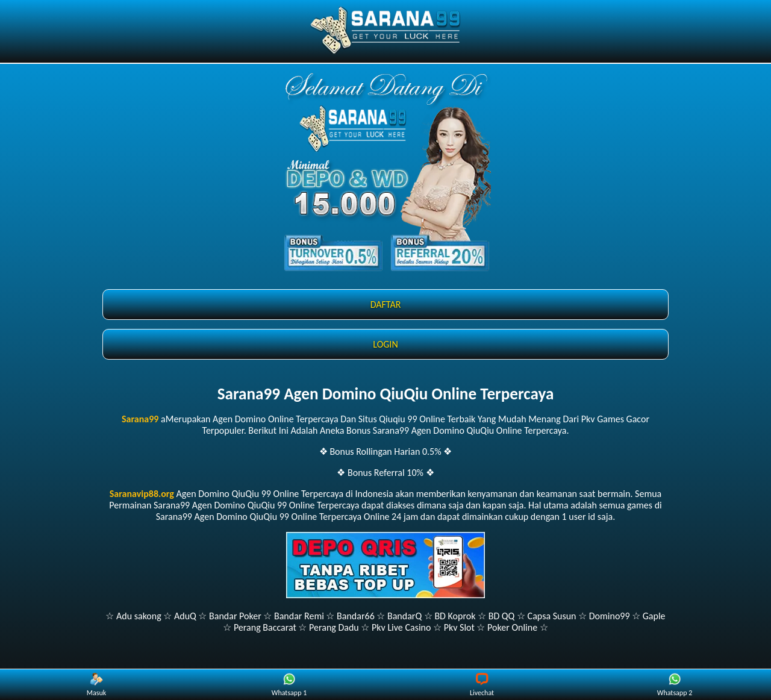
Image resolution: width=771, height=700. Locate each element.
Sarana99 (140, 419)
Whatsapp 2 (675, 685)
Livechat (482, 685)
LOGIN (385, 344)
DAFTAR (386, 305)
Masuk (96, 685)
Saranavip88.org (142, 494)
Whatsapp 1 (289, 685)
